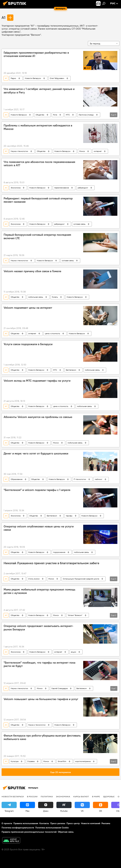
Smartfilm (62, 761)
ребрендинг (83, 188)
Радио (13, 78)
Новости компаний (91, 823)
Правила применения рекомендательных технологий (29, 832)
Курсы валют (81, 796)
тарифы (69, 516)
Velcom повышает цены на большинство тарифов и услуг (41, 699)
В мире (96, 796)
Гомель (55, 297)
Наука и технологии (19, 151)
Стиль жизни (34, 579)
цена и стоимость (52, 333)
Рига (55, 115)
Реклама (106, 823)
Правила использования (26, 823)
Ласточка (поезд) (86, 115)
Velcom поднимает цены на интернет (28, 308)
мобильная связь (36, 297)
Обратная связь (66, 832)
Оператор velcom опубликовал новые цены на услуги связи (39, 528)
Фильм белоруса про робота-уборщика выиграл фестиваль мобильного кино (42, 737)
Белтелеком (71, 370)
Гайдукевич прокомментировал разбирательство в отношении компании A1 (36, 54)
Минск (82, 151)
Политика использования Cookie (52, 828)
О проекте (7, 823)
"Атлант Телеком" (75, 615)
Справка (31, 761)
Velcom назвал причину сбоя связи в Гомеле (32, 271)
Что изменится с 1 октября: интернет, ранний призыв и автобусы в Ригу (39, 91)
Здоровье (109, 796)
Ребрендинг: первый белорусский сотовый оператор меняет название (38, 200)
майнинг (99, 479)
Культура (15, 761)
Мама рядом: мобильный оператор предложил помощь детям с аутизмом (39, 591)
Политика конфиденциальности (18, 828)
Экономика (16, 188)
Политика (47, 796)
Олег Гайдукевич (57, 78)
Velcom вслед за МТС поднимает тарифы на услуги (37, 381)
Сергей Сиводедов (59, 688)
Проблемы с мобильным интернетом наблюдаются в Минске (38, 127)
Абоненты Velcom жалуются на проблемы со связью (38, 417)
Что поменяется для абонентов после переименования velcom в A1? (39, 164)
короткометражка (83, 761)
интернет (98, 151)
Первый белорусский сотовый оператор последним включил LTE (37, 236)
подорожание (59, 552)
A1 (3, 17)
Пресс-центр (73, 823)
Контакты (44, 823)
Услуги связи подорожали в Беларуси (28, 344)
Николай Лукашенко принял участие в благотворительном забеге (51, 563)
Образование (17, 479)
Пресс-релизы (58, 823)
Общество (40, 115)
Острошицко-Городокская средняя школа (81, 579)
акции (73, 652)
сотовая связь (79, 224)
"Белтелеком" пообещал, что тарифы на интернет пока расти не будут (39, 664)
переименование (62, 188)
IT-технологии (80, 479)
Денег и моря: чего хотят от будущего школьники (36, 453)
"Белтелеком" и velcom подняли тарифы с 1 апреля (37, 490)
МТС (68, 115)
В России (32, 796)
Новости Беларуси (33, 78)
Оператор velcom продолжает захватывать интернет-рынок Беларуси (38, 628)
